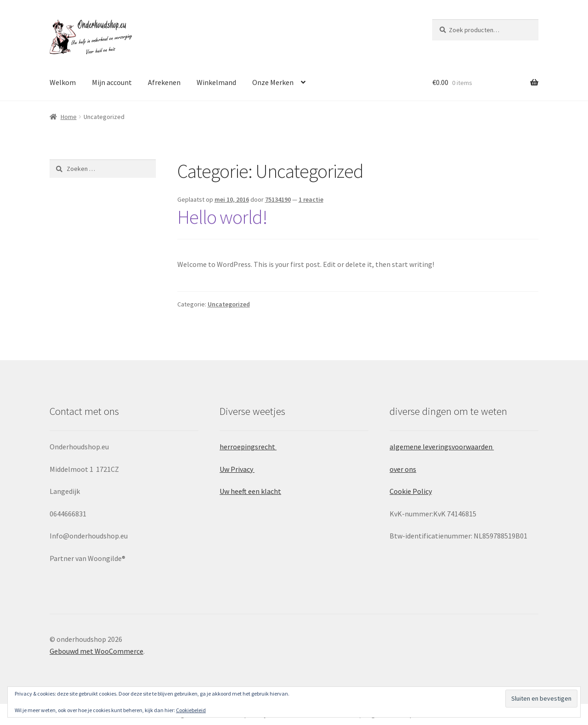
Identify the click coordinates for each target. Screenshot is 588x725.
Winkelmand (216, 82)
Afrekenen (164, 82)
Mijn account (112, 82)
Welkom (63, 82)
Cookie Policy (411, 491)
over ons (403, 469)
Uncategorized (229, 304)
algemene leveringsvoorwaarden (442, 447)
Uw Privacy (237, 469)
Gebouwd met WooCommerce (96, 651)
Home (69, 117)
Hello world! (222, 217)
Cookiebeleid (191, 710)
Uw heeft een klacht (250, 491)
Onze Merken (273, 82)
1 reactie (311, 199)
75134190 (278, 199)
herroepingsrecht (248, 447)
